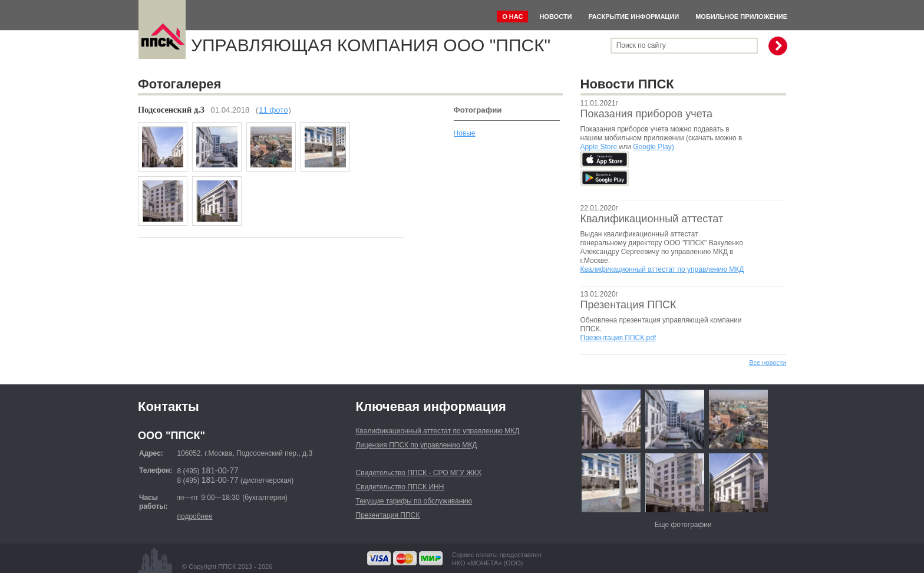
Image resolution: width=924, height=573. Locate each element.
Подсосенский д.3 (171, 110)
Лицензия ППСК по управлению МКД (417, 445)
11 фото (273, 110)
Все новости (768, 363)
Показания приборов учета (647, 114)
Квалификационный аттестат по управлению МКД (662, 269)
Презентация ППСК (628, 305)
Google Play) (653, 147)
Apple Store (600, 147)
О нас (512, 17)
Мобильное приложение (741, 17)
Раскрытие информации (633, 17)
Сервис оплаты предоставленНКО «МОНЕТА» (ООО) (497, 559)
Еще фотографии (683, 525)
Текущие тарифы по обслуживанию (414, 501)
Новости (555, 17)
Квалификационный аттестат (652, 219)
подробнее (194, 516)
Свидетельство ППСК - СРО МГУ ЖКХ (419, 473)
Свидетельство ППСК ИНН (400, 487)
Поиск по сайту (641, 45)
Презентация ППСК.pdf (618, 338)
